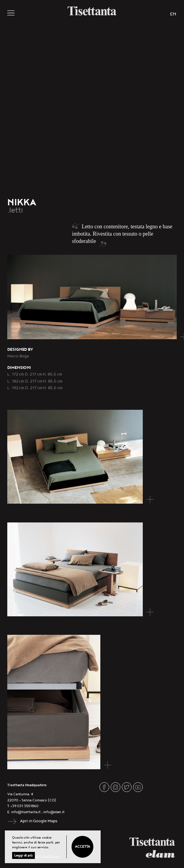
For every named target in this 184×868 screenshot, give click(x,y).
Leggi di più (23, 855)
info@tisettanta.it (26, 812)
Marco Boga (18, 356)
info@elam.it (54, 812)
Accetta (82, 847)
